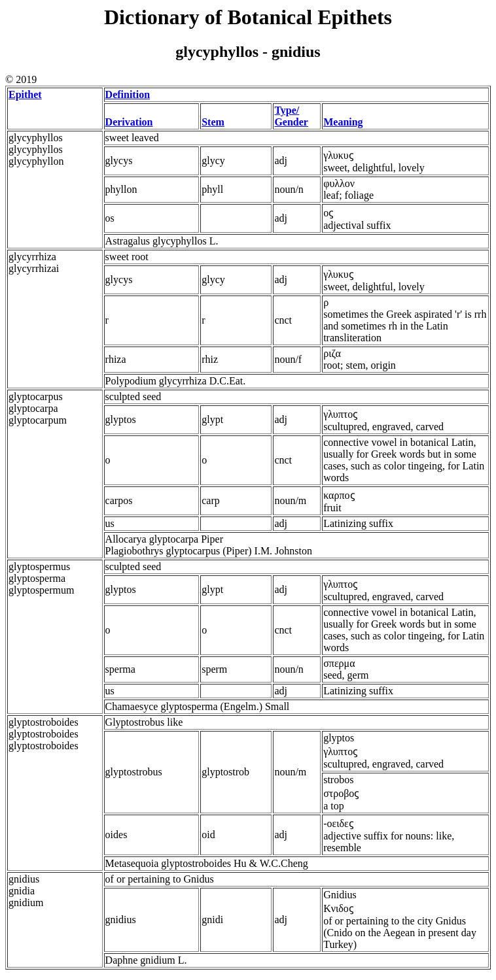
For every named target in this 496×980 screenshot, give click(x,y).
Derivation (129, 122)
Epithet (25, 94)
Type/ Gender (291, 116)
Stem (213, 122)
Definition (128, 94)
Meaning (343, 122)
